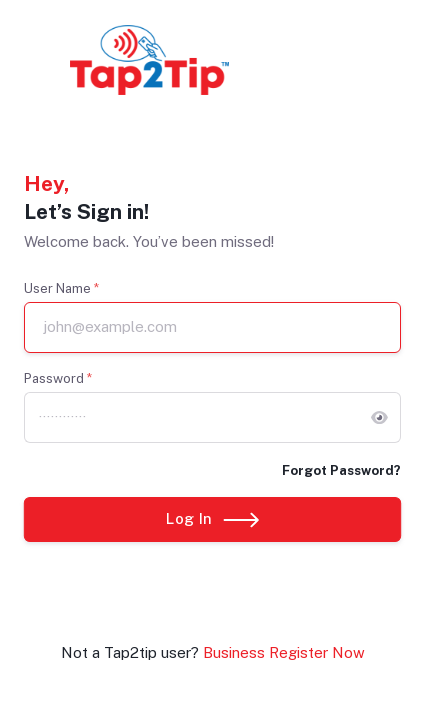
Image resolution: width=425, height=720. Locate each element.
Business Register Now (284, 652)
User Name (61, 288)
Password (58, 378)
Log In (212, 518)
